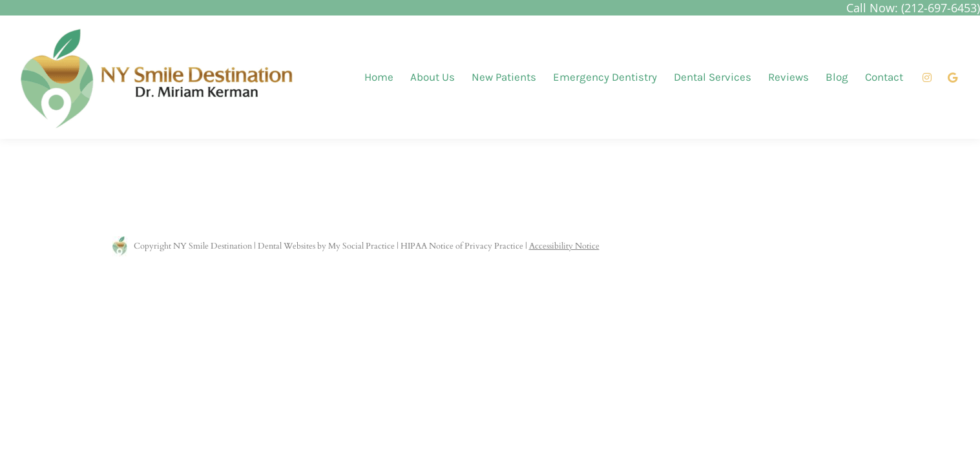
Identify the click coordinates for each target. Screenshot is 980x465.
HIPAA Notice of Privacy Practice (462, 246)
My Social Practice (360, 246)
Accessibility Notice (564, 246)
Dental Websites (287, 246)
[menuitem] (379, 77)
